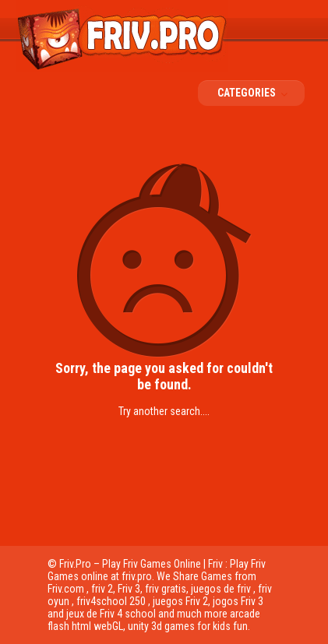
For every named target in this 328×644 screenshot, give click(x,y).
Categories (257, 93)
